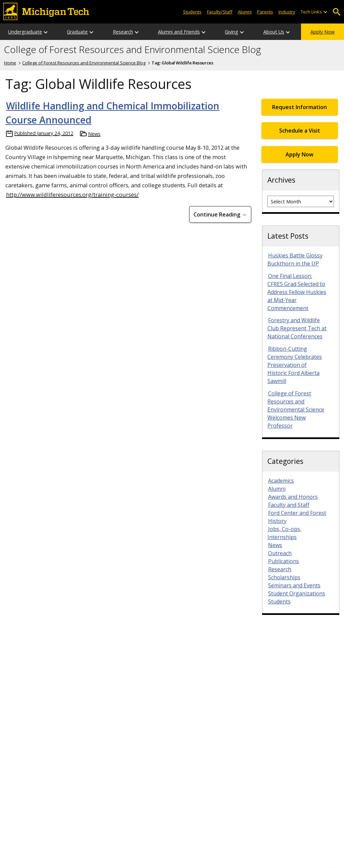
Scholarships (284, 577)
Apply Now (322, 32)
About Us (274, 32)
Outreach (280, 553)
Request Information (299, 107)
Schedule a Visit (300, 131)
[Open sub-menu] (325, 12)
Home (10, 63)
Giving (231, 32)
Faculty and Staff (289, 505)
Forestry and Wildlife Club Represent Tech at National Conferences (297, 328)
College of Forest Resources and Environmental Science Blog (133, 50)
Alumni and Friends (179, 32)
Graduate (77, 32)
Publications (284, 561)
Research (123, 32)
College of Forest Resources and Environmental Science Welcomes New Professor (296, 409)
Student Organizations (297, 593)
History (277, 521)
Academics (281, 481)
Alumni (245, 12)
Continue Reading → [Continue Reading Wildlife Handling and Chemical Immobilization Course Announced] (220, 214)
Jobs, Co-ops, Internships (284, 533)
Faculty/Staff (220, 12)
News (94, 134)
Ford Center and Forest (297, 513)
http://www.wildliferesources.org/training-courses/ (72, 195)
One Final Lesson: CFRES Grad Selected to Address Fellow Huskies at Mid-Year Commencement (297, 292)
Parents (265, 12)
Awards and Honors (293, 497)
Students (192, 12)
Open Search (336, 12)
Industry (287, 12)
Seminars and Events (294, 585)
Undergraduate (25, 32)
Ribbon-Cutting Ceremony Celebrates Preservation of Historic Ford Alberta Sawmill (295, 365)
